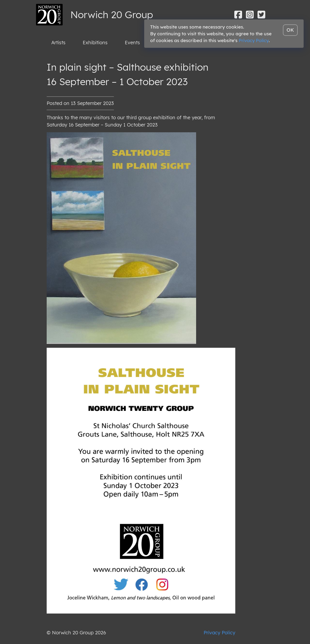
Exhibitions (95, 42)
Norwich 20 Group (112, 15)
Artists (58, 42)
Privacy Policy (219, 633)
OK (290, 30)
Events (132, 42)
